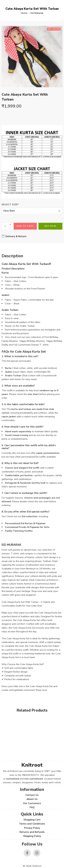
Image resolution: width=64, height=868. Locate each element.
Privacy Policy (32, 828)
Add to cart (25, 226)
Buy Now (50, 226)
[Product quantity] (5, 226)
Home (24, 13)
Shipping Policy (32, 836)
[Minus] (10, 228)
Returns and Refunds (32, 832)
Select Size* (10, 205)
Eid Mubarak (37, 13)
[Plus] (10, 224)
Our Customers (32, 803)
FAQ (32, 807)
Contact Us (32, 795)
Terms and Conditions (32, 824)
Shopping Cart (32, 820)
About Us (32, 799)
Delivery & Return (14, 236)
